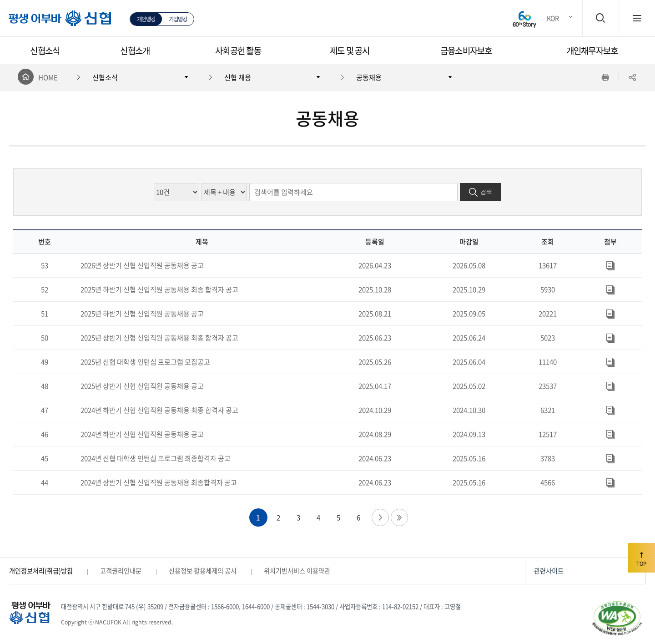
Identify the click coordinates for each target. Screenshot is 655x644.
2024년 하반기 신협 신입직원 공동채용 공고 (142, 434)
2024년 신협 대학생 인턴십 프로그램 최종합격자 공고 (156, 458)
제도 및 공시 (350, 51)
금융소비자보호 (466, 51)
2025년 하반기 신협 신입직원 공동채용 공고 (142, 314)
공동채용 (369, 77)
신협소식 (45, 51)
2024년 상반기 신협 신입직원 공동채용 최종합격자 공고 (159, 482)
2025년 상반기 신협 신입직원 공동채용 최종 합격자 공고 (159, 338)
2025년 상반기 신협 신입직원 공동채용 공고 (142, 386)
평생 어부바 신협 (55, 22)
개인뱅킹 (146, 19)
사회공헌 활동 (238, 51)
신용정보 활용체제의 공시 (203, 571)
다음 (380, 517)
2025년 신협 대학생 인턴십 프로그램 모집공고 (145, 362)
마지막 (399, 517)
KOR (553, 18)
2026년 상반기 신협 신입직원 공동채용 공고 (142, 265)
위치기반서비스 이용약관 (297, 571)
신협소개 (135, 51)
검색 (486, 192)
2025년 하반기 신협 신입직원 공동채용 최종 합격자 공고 (159, 289)
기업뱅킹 (178, 19)
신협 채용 (238, 77)
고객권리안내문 (121, 571)
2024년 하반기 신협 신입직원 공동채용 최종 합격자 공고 (159, 410)
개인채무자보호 (592, 51)
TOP (641, 558)
